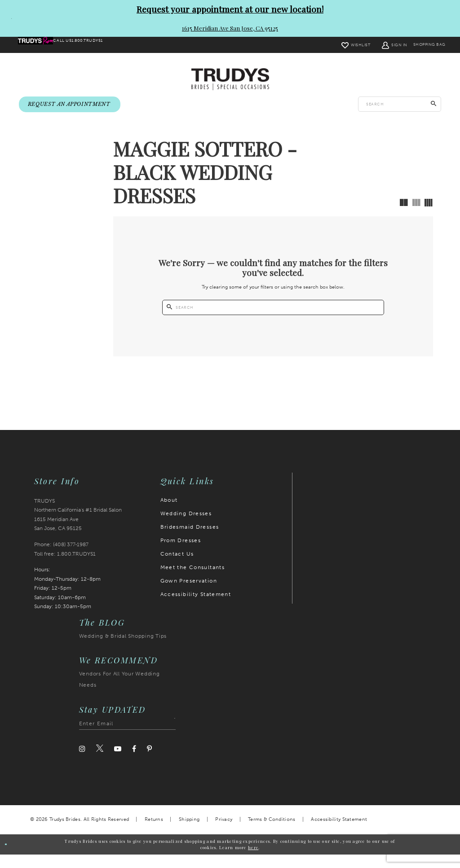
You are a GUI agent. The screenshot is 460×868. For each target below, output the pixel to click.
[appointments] (70, 105)
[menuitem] (42, 45)
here (253, 860)
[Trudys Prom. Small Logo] (42, 45)
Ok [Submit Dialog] (14, 857)
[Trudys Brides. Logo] (230, 80)
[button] (374, 45)
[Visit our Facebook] (134, 762)
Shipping (189, 833)
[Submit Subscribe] (169, 737)
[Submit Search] (434, 105)
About (169, 513)
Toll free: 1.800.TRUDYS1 (65, 567)
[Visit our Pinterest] (149, 762)
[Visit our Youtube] (118, 762)
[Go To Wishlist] (335, 45)
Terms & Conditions (272, 833)
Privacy (224, 833)
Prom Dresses (181, 553)
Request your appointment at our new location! (230, 9)
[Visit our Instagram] (82, 762)
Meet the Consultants (193, 580)
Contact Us (177, 567)
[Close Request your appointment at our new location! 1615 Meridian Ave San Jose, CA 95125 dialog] (8, 18)
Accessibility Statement (196, 607)
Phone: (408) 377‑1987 (62, 558)
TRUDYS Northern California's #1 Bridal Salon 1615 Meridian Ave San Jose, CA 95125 (78, 528)
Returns (154, 833)
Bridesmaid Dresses (190, 540)
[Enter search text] (400, 105)
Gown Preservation (189, 594)
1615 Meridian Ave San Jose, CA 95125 (230, 28)
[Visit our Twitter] (100, 762)
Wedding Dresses (186, 526)
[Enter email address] (127, 737)
